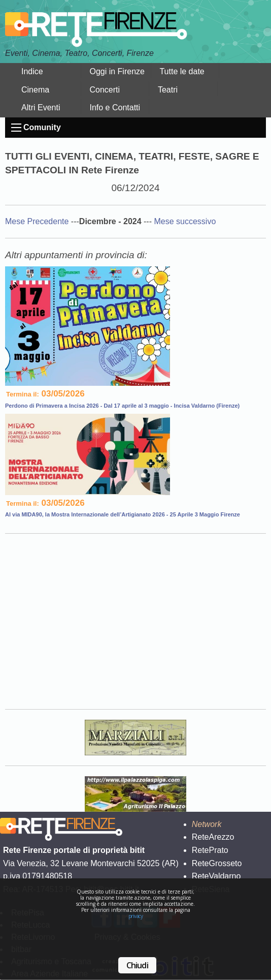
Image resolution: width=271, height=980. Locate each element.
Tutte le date (182, 71)
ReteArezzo (213, 837)
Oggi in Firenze (117, 71)
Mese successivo (185, 221)
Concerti (105, 90)
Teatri (168, 90)
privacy (136, 916)
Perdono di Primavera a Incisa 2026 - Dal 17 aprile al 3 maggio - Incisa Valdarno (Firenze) (122, 406)
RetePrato (210, 850)
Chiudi (137, 965)
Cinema (35, 90)
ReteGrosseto (217, 863)
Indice (32, 71)
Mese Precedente (38, 221)
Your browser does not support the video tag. (135, 620)
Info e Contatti (115, 108)
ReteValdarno (216, 876)
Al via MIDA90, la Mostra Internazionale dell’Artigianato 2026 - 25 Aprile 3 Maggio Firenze (123, 514)
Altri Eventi (41, 108)
